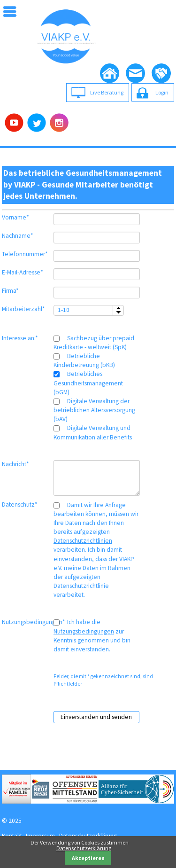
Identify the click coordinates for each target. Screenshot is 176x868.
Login (162, 92)
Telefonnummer (25, 254)
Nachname (18, 236)
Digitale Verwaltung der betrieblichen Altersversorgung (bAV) (94, 410)
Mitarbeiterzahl (23, 309)
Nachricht (15, 464)
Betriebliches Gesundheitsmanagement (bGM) (88, 383)
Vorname (15, 217)
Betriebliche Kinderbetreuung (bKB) (84, 360)
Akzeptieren (88, 858)
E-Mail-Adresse (23, 272)
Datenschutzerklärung (84, 848)
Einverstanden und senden (96, 717)
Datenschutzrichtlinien (83, 541)
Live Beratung (107, 92)
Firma (15, 291)
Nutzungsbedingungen (84, 631)
